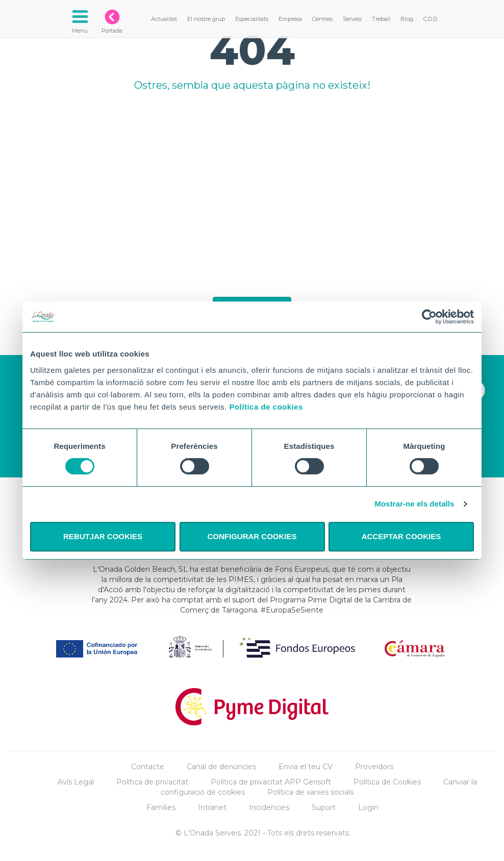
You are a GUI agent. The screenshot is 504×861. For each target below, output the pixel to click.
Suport (324, 807)
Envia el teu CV (306, 767)
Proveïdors (374, 767)
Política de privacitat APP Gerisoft (271, 782)
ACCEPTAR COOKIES (401, 536)
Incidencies (269, 807)
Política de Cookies (387, 782)
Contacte (148, 767)
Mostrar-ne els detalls (414, 504)
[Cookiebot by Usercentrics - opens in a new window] (429, 317)
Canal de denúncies (221, 767)
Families (161, 807)
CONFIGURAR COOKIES (252, 536)
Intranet (212, 807)
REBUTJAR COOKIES (103, 536)
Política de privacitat (152, 782)
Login (368, 807)
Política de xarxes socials (310, 792)
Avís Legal (76, 782)
